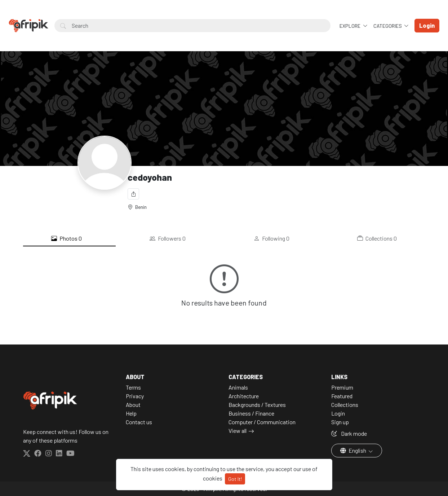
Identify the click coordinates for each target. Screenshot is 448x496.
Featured (342, 396)
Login (338, 413)
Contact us (139, 422)
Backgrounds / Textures (257, 405)
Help (131, 413)
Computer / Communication (262, 422)
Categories (388, 26)
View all (238, 431)
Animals (238, 387)
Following (272, 238)
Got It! (235, 479)
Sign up (340, 422)
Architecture (244, 396)
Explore (351, 26)
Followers (168, 238)
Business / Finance (251, 413)
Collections (377, 238)
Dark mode (349, 433)
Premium (342, 387)
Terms (133, 387)
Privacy (135, 396)
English (354, 450)
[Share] (133, 194)
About (133, 405)
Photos (66, 238)
